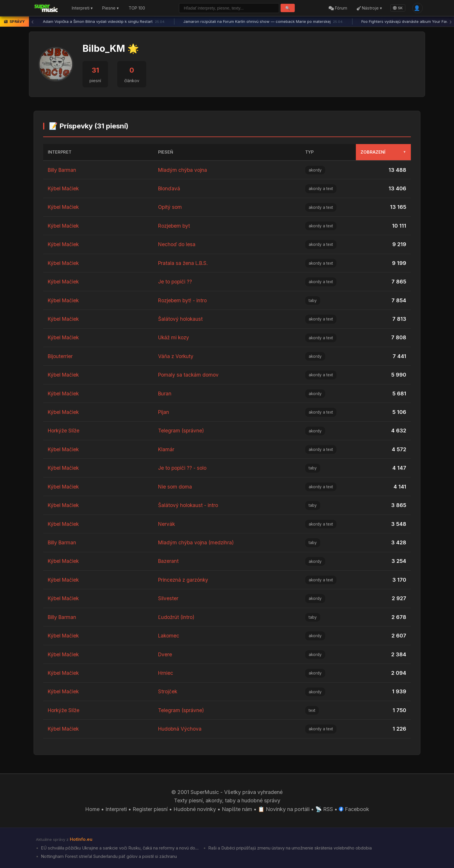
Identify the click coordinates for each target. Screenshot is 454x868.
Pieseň (166, 152)
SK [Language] (398, 8)
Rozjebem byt (175, 226)
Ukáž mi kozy (175, 337)
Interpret (60, 152)
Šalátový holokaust (181, 319)
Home (92, 809)
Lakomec (169, 636)
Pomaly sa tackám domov (189, 375)
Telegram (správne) (182, 431)
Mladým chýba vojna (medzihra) (197, 542)
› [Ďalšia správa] (451, 22)
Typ (309, 152)
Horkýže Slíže (64, 431)
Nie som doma (175, 487)
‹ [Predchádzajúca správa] (32, 22)
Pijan (164, 412)
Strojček (168, 691)
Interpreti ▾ (82, 8)
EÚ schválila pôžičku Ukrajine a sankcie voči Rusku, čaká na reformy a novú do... (119, 848)
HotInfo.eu (81, 839)
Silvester (168, 598)
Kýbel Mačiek (64, 188)
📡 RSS (324, 809)
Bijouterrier (61, 356)
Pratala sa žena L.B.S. (184, 263)
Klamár (166, 449)
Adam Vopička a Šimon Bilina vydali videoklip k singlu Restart (104, 22)
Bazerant (169, 561)
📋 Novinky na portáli (284, 809)
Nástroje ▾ (369, 8)
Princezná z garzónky (184, 580)
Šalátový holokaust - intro (189, 505)
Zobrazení (383, 152)
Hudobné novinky (195, 809)
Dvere (165, 654)
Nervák (167, 524)
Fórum (338, 8)
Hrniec (166, 673)
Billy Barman (63, 170)
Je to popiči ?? (176, 282)
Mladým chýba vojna (183, 170)
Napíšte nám (237, 809)
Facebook (354, 809)
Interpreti (116, 809)
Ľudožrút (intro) (177, 617)
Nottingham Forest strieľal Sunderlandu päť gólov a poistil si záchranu (108, 856)
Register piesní (150, 809)
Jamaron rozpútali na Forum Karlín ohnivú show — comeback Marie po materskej (263, 22)
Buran (165, 394)
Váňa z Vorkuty (176, 356)
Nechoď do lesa (177, 244)
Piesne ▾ (110, 8)
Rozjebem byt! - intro (183, 300)
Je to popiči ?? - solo (183, 468)
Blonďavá (170, 188)
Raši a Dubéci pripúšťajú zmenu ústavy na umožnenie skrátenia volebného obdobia (289, 848)
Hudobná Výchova (181, 729)
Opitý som (170, 207)
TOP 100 (137, 8)
